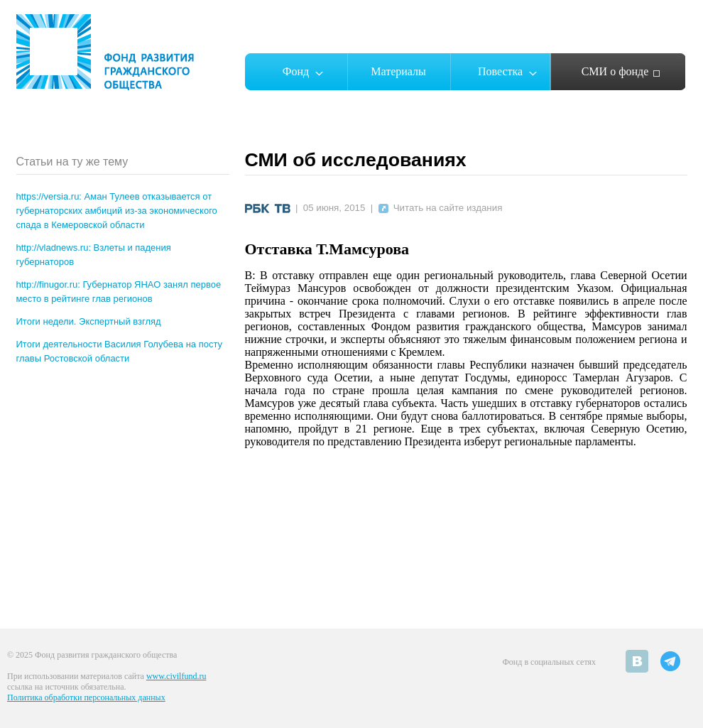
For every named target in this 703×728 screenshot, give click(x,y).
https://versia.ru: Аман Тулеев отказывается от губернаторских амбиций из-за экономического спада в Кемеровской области (117, 211)
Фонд (296, 71)
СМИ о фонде (615, 71)
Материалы (398, 71)
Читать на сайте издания (441, 208)
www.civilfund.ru (176, 676)
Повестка (500, 71)
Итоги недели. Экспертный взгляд (89, 321)
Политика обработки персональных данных (86, 697)
